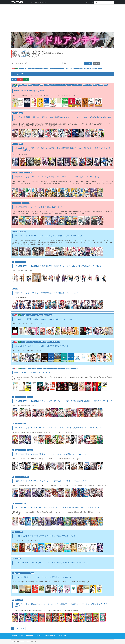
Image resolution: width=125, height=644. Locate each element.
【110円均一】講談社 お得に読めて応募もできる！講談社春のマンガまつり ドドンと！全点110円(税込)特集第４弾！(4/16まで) (63, 118)
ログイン (91, 2)
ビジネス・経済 (41, 68)
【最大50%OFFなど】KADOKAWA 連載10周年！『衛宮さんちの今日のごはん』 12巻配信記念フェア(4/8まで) (58, 266)
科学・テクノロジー (86, 68)
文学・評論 (66, 68)
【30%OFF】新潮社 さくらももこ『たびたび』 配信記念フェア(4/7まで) (43, 577)
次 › (18, 628)
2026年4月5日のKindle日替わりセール (29, 91)
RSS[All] (21, 635)
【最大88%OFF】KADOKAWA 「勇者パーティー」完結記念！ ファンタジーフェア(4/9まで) (50, 481)
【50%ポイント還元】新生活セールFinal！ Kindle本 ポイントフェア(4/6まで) (45, 319)
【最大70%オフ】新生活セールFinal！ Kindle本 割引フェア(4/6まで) (41, 346)
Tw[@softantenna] (50, 635)
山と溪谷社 (36, 85)
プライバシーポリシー (36, 641)
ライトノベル (53, 68)
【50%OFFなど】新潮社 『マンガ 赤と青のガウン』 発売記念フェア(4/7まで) (45, 536)
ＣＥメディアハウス (88, 85)
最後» (23, 628)
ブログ (27, 2)
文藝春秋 (41, 315)
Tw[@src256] (62, 635)
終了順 (14, 79)
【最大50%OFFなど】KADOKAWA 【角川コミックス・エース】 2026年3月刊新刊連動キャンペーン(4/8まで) (58, 428)
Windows (38, 2)
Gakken (95, 85)
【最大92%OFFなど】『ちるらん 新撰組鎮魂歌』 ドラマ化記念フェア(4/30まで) (46, 293)
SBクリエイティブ (56, 342)
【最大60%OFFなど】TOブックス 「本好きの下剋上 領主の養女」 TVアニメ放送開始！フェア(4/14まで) (56, 177)
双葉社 (50, 315)
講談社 (25, 85)
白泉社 (46, 315)
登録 (86, 2)
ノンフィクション (32, 68)
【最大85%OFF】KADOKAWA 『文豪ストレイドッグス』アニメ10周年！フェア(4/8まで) (50, 454)
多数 (77, 368)
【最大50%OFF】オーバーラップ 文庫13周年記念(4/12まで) (38, 207)
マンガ (47, 68)
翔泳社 (94, 68)
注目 (13, 68)
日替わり (72, 68)
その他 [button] (44, 2)
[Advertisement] (62, 20)
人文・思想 (60, 68)
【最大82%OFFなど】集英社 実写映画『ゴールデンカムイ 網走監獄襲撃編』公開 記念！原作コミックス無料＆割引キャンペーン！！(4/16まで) (62, 149)
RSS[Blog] (39, 635)
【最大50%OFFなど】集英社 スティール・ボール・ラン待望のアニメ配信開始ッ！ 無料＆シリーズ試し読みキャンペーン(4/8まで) (62, 605)
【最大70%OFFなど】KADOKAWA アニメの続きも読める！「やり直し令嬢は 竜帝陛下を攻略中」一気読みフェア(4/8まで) (63, 401)
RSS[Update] (30, 635)
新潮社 (21, 532)
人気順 (26, 79)
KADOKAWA (22, 232)
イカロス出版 (15, 87)
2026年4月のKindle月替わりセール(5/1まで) (32, 372)
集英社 (21, 144)
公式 (17, 68)
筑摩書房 (30, 85)
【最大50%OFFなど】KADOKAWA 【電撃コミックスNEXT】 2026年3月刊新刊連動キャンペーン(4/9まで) (56, 507)
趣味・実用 (99, 68)
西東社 (69, 85)
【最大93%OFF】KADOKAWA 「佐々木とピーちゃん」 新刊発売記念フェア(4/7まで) (48, 236)
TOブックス (29, 173)
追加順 (20, 79)
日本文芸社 (47, 85)
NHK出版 (101, 85)
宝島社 (106, 85)
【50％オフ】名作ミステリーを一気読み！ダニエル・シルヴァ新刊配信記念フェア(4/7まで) (51, 562)
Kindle (32, 2)
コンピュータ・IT (23, 68)
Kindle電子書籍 (25, 51)
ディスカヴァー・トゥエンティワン (58, 85)
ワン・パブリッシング (77, 85)
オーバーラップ (26, 203)
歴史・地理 (78, 68)
